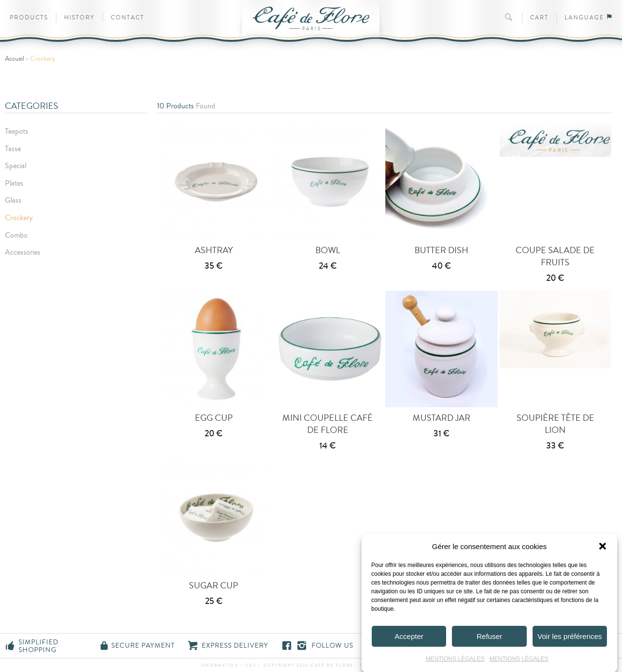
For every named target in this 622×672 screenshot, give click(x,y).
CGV (251, 665)
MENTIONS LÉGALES (455, 664)
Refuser (490, 641)
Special (16, 166)
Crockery (19, 218)
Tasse (13, 149)
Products (29, 18)
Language (588, 18)
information (221, 665)
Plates (14, 183)
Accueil (15, 59)
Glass (13, 200)
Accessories (23, 252)
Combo (16, 235)
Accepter (409, 641)
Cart (539, 18)
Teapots (17, 131)
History (79, 18)
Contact (128, 18)
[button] (603, 551)
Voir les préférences (570, 641)
